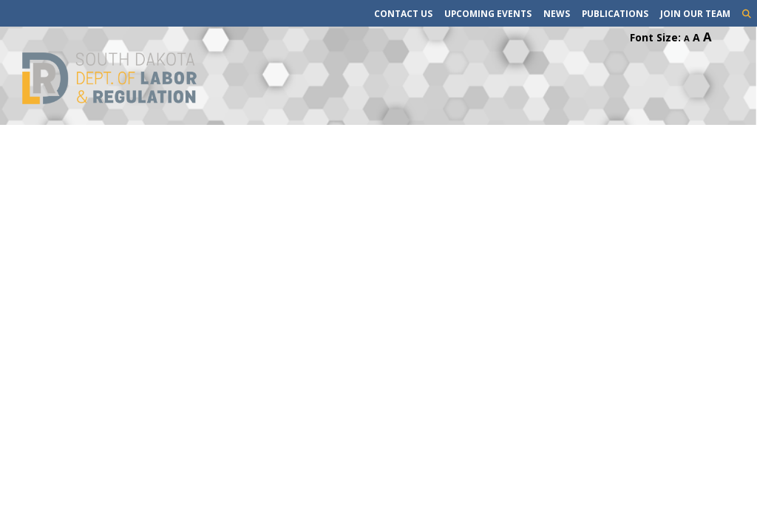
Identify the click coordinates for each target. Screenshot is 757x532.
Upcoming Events (488, 13)
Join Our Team (695, 13)
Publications (615, 13)
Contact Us (403, 13)
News (557, 13)
